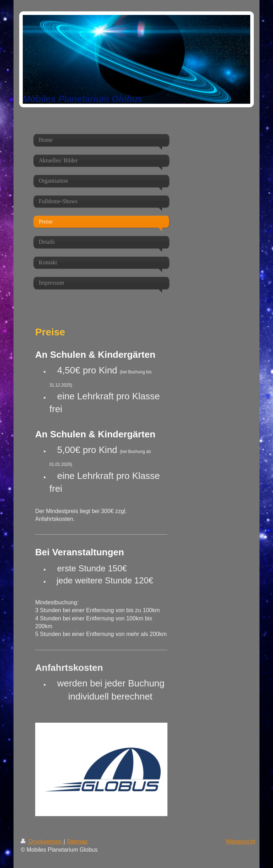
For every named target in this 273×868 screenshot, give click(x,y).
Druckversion (42, 842)
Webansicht (240, 842)
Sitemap (77, 842)
